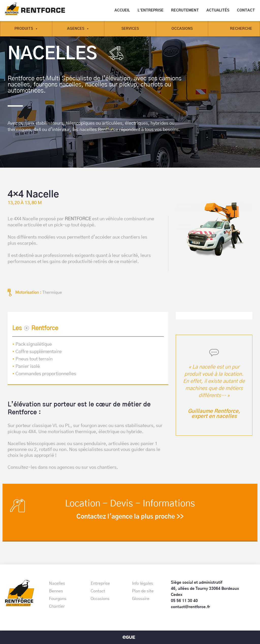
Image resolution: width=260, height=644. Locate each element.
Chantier (57, 606)
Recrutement (185, 10)
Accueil (122, 10)
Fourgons (58, 599)
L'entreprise (151, 10)
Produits (26, 29)
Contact (246, 10)
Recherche (241, 29)
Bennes (56, 591)
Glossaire (141, 599)
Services (130, 29)
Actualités (218, 10)
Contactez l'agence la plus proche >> (130, 517)
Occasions (182, 29)
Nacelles (57, 583)
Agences (78, 29)
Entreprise (100, 583)
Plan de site (143, 591)
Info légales (143, 583)
